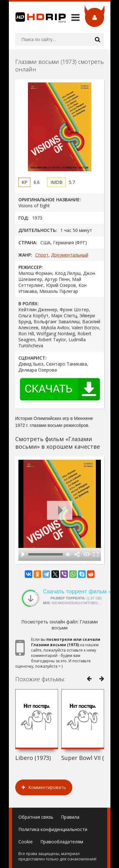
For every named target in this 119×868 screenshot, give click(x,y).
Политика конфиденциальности (53, 829)
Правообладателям (62, 842)
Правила (70, 817)
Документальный (70, 255)
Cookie (26, 842)
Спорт (42, 255)
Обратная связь (36, 817)
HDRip (37, 17)
